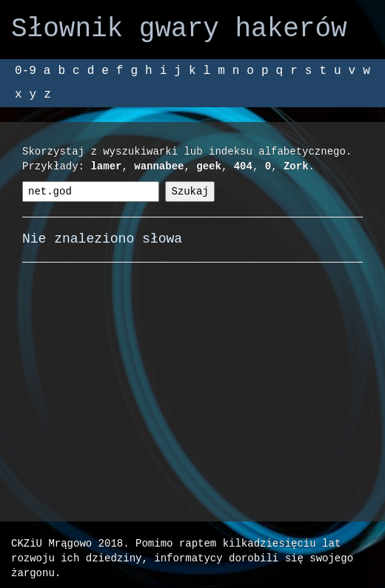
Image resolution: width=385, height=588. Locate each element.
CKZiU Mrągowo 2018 (67, 543)
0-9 (26, 71)
